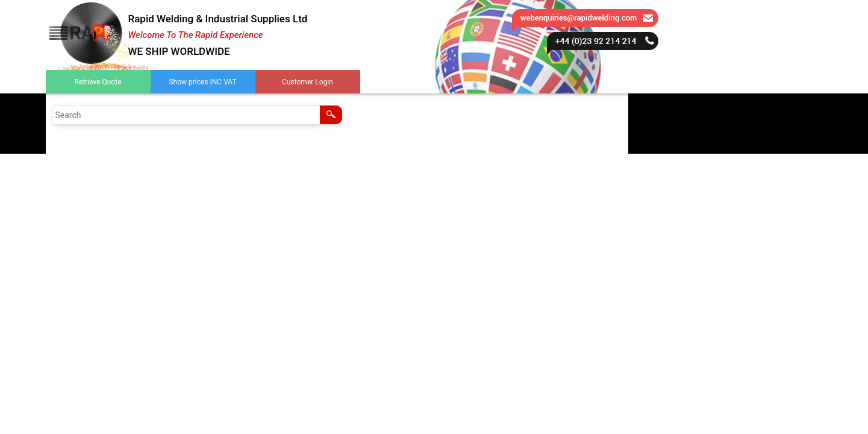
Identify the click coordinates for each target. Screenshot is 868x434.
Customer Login (308, 82)
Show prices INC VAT (202, 82)
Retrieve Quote (98, 82)
